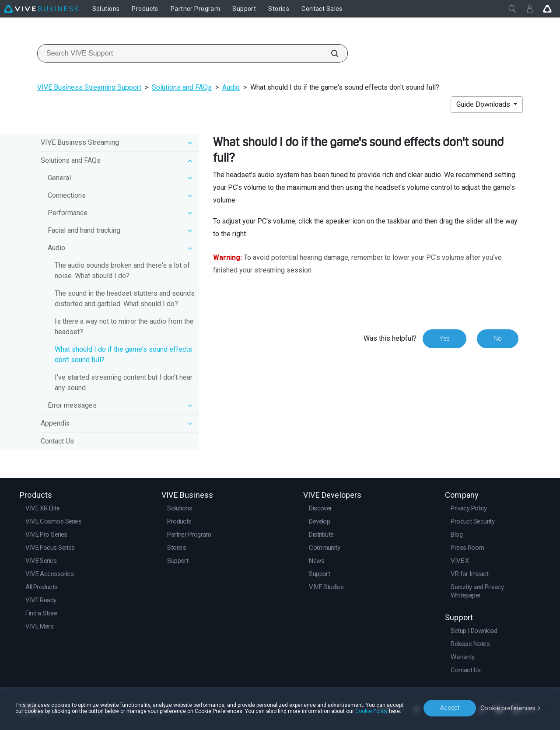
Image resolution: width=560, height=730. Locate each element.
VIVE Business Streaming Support (89, 87)
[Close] (512, 9)
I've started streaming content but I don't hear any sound (124, 382)
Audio (231, 87)
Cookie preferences (508, 708)
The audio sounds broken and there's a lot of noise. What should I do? (122, 271)
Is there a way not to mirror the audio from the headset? (124, 327)
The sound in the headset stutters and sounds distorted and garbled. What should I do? (125, 299)
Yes (444, 339)
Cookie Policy (371, 711)
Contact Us (57, 441)
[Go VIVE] (547, 9)
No (498, 339)
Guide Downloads (484, 104)
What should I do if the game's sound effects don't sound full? (123, 355)
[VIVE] (41, 9)
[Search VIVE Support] (330, 53)
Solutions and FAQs (182, 87)
